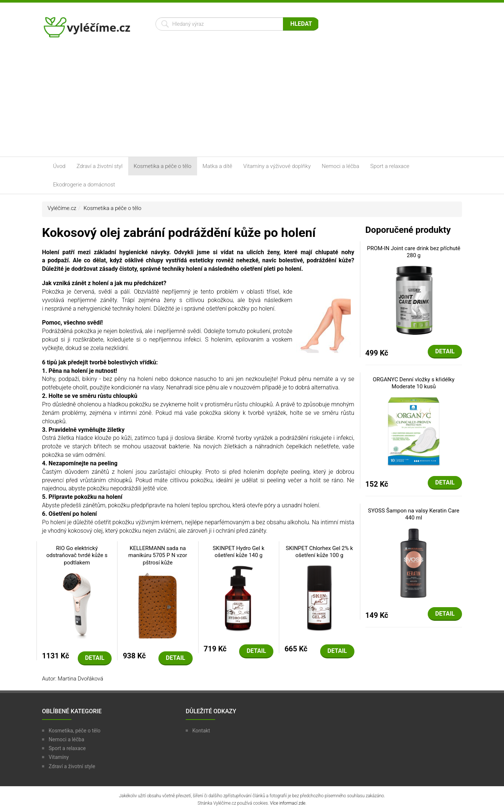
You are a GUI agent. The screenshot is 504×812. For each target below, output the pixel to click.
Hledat (301, 24)
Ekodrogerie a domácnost (84, 185)
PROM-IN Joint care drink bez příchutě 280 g (414, 252)
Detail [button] (95, 658)
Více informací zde (288, 803)
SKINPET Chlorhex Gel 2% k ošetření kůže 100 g (320, 552)
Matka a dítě (218, 166)
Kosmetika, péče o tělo (75, 731)
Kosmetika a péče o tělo (163, 166)
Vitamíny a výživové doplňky (277, 166)
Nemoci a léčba (340, 166)
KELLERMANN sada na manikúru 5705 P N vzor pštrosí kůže (157, 555)
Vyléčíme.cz (62, 208)
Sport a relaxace (390, 166)
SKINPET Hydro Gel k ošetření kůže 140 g (238, 552)
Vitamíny (59, 757)
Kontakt (201, 731)
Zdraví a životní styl (100, 166)
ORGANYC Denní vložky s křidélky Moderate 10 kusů (414, 383)
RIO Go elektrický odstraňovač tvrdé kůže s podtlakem (77, 555)
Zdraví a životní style (72, 766)
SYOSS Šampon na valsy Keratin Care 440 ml (414, 514)
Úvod (59, 166)
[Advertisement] (252, 101)
